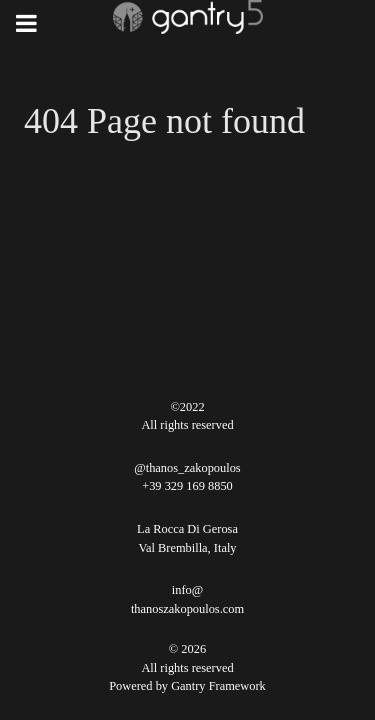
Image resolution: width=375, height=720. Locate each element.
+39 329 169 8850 (187, 486)
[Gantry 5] (187, 17)
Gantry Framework (218, 686)
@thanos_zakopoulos (187, 468)
